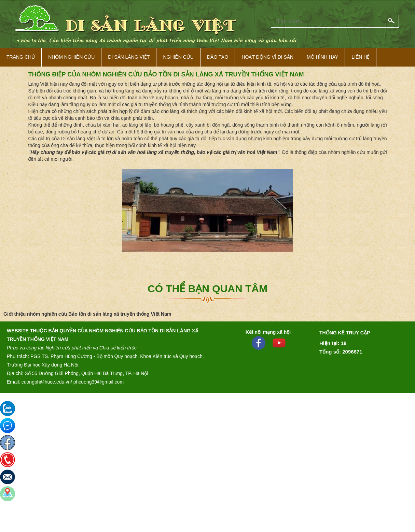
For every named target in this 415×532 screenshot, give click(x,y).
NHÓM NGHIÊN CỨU (71, 57)
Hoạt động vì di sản (267, 57)
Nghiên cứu (178, 57)
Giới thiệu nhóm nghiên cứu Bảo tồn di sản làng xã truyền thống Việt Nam (87, 314)
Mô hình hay (322, 57)
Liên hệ (361, 57)
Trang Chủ (21, 57)
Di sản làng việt (129, 57)
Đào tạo (218, 57)
